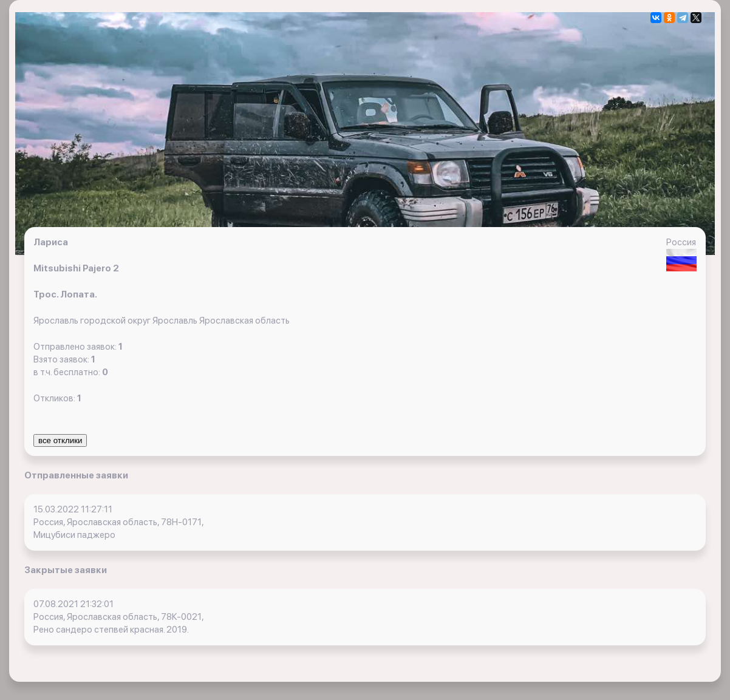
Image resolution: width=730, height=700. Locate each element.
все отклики (60, 440)
